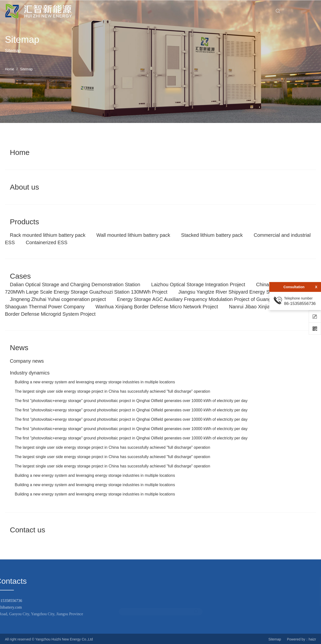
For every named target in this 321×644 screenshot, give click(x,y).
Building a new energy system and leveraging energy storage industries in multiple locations (95, 382)
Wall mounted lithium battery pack (133, 235)
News (19, 348)
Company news (27, 361)
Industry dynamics (30, 373)
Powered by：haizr (302, 642)
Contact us (27, 530)
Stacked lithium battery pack (212, 235)
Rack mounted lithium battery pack (48, 235)
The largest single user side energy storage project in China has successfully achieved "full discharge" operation (112, 391)
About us (24, 187)
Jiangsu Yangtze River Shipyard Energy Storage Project (239, 292)
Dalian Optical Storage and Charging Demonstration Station (75, 285)
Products (24, 222)
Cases (20, 276)
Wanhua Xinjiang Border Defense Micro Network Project (157, 307)
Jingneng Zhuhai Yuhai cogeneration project (58, 299)
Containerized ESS (46, 242)
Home (9, 69)
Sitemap (275, 642)
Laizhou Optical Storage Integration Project (198, 285)
